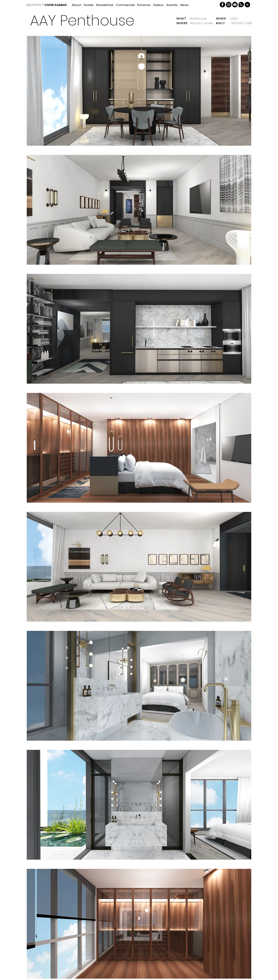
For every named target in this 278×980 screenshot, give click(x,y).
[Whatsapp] (241, 5)
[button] (247, 5)
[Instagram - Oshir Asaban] (229, 5)
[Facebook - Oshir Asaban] (222, 5)
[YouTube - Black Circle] (235, 5)
